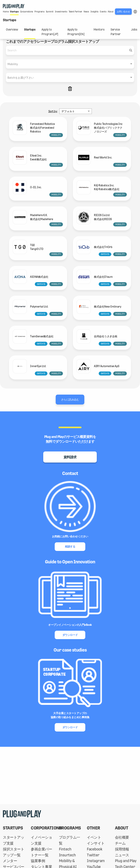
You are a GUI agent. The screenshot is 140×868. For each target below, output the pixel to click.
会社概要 (122, 837)
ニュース (122, 855)
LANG (135, 12)
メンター (10, 861)
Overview (12, 30)
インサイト (96, 843)
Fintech (65, 849)
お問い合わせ (123, 12)
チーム (120, 843)
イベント (94, 837)
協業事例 (38, 861)
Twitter (93, 855)
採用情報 (122, 849)
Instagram (96, 861)
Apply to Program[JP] (50, 32)
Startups (30, 30)
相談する (70, 546)
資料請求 (70, 457)
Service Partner (116, 32)
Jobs (134, 30)
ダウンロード (70, 635)
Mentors (99, 30)
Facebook (94, 849)
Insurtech (67, 855)
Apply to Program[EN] (76, 32)
